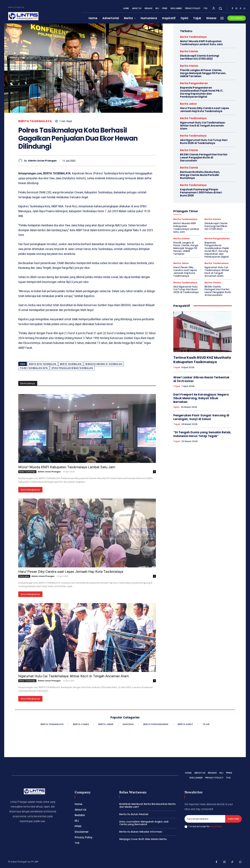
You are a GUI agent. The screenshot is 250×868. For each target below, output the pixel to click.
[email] (205, 819)
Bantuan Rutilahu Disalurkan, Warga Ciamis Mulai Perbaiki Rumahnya (200, 175)
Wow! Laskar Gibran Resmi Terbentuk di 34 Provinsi (201, 379)
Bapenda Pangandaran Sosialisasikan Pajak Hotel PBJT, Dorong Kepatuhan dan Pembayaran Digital (202, 92)
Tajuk (177, 367)
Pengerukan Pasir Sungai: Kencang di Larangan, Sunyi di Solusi (201, 417)
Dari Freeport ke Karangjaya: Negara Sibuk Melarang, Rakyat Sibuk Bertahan (201, 398)
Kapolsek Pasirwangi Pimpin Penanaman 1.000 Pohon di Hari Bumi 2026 (201, 192)
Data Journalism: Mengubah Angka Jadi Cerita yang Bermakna (144, 823)
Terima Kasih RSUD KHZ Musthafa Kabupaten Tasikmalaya (202, 360)
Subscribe (233, 819)
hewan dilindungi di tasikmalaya (104, 364)
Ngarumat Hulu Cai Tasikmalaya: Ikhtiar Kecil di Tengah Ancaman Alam (74, 676)
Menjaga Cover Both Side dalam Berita (143, 839)
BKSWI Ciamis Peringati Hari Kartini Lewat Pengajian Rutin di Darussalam (204, 158)
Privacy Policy (216, 826)
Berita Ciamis (189, 51)
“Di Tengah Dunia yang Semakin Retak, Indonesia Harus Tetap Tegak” (202, 434)
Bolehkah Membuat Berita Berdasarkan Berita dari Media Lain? (147, 805)
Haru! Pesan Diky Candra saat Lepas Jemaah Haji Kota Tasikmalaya (71, 572)
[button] (220, 8)
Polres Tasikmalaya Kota (34, 368)
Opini (176, 407)
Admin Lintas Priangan (42, 161)
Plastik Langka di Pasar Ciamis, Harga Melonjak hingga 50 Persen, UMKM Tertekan (203, 73)
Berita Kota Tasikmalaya (43, 364)
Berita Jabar (24, 576)
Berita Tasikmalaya (35, 121)
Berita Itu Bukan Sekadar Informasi (141, 832)
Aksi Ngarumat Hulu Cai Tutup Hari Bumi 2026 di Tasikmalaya (204, 142)
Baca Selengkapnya (30, 490)
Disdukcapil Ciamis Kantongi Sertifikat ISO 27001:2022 (199, 57)
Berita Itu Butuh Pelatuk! (134, 814)
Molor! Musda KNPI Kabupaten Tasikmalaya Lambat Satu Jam (67, 467)
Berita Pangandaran (194, 83)
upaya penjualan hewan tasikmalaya (72, 368)
